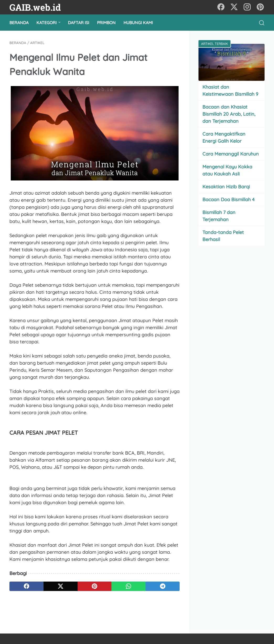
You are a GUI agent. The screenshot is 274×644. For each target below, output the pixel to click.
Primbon (106, 23)
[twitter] (234, 7)
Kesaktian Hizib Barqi (226, 187)
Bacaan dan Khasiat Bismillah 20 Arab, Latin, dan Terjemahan (229, 114)
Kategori (47, 23)
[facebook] (221, 7)
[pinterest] (260, 7)
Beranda (19, 23)
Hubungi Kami (138, 23)
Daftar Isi (79, 23)
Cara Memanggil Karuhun (231, 154)
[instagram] (247, 7)
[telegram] (163, 586)
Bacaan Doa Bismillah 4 (229, 199)
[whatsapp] (128, 586)
